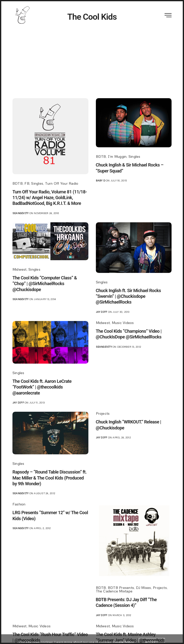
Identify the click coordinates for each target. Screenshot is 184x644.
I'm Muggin (117, 156)
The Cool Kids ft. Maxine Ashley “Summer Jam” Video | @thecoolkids (130, 637)
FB (27, 183)
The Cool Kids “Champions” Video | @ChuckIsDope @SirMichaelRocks (129, 334)
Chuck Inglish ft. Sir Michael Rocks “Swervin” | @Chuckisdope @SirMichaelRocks (128, 296)
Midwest (20, 269)
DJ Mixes (144, 588)
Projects (103, 413)
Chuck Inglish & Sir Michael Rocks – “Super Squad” (130, 168)
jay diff (102, 312)
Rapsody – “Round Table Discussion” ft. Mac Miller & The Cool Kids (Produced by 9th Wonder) (50, 478)
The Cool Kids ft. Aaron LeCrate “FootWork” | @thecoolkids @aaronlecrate (42, 387)
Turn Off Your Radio (62, 183)
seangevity (20, 213)
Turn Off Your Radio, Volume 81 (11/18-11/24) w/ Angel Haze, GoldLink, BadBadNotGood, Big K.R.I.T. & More (50, 198)
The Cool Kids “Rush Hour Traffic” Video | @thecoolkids (50, 637)
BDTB (18, 183)
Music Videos (123, 323)
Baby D (100, 180)
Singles (37, 183)
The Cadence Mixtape (114, 591)
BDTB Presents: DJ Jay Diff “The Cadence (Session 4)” (126, 602)
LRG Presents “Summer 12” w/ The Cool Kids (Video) (50, 515)
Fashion (19, 504)
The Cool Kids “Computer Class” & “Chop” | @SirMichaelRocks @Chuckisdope (45, 284)
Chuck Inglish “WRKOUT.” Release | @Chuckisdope (128, 425)
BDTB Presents (121, 588)
